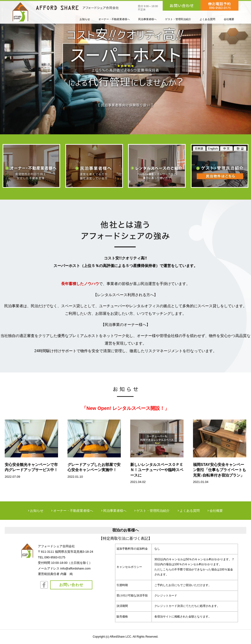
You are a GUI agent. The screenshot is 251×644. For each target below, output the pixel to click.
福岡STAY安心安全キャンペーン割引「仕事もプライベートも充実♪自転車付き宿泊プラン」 (220, 470)
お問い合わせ (71, 585)
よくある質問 (190, 511)
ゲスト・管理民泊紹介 (153, 511)
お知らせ (37, 511)
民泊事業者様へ (115, 511)
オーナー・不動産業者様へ (73, 511)
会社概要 (216, 511)
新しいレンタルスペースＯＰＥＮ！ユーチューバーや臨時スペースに (157, 470)
